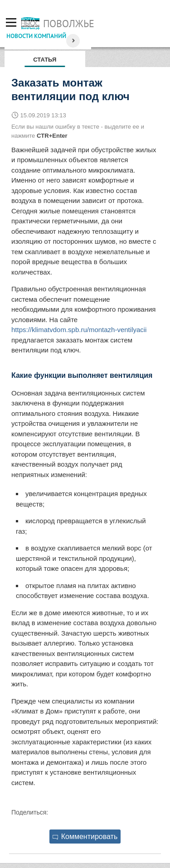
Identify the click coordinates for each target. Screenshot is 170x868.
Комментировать (85, 837)
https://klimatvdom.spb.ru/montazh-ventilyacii (79, 330)
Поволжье (69, 24)
